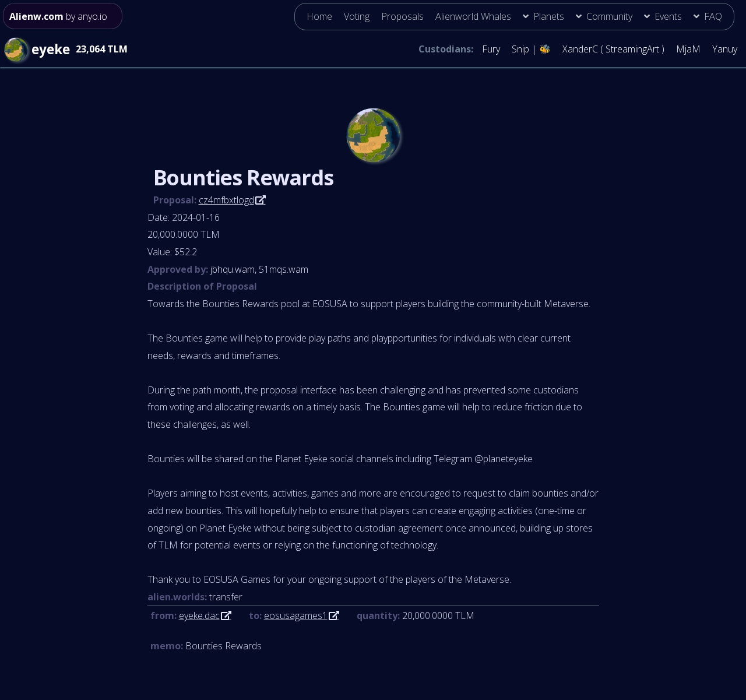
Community (609, 16)
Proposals (402, 16)
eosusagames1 (296, 615)
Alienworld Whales (473, 16)
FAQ (713, 16)
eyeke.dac (199, 615)
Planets (549, 16)
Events (668, 16)
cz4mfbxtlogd (226, 200)
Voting (357, 16)
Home (319, 16)
